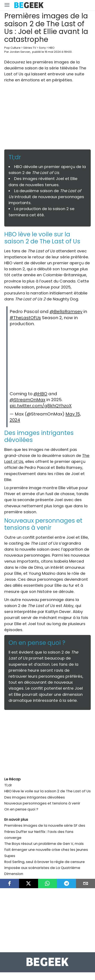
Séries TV (30, 48)
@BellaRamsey (66, 312)
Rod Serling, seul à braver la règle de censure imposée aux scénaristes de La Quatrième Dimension (45, 868)
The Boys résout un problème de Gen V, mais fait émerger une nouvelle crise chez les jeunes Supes (46, 850)
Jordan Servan (20, 52)
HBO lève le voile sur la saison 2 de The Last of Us (47, 791)
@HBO (40, 394)
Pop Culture (12, 48)
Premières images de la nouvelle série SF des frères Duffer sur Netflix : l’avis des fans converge (45, 831)
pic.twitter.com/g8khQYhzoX (41, 406)
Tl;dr (8, 785)
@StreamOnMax (27, 400)
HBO (52, 48)
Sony (42, 48)
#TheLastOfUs (25, 318)
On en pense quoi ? (21, 809)
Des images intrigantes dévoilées (35, 797)
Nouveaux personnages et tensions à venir (42, 803)
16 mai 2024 (53, 52)
